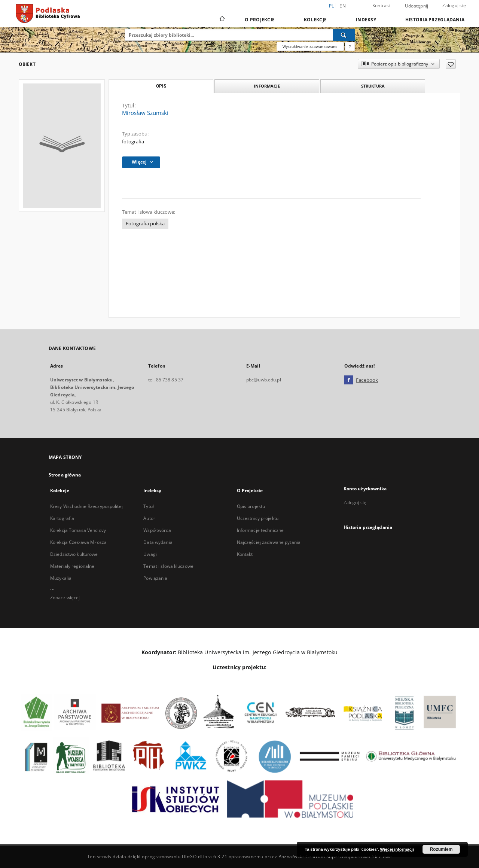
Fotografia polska (145, 224)
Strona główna (65, 475)
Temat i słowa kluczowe (168, 566)
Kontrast (382, 5)
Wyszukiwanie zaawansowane (310, 46)
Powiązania (155, 578)
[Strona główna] (222, 19)
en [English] (343, 6)
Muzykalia (61, 578)
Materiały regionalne (72, 566)
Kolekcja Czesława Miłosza (78, 542)
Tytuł (149, 506)
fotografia (133, 142)
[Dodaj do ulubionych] (451, 64)
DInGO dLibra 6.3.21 (205, 857)
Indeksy (366, 20)
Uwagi (150, 554)
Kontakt (245, 554)
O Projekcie (260, 20)
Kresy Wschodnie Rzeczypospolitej (86, 506)
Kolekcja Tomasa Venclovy (78, 530)
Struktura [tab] (373, 86)
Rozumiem (441, 849)
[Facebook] (349, 380)
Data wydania (158, 542)
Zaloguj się (454, 5)
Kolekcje (315, 20)
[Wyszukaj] (344, 35)
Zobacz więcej (65, 598)
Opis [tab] (161, 86)
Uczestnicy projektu (258, 518)
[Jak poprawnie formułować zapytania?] (350, 46)
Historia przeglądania (435, 20)
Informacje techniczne (260, 530)
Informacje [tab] (267, 86)
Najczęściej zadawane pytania (269, 542)
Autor (149, 518)
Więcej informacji (397, 849)
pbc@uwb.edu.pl (264, 380)
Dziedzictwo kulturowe (74, 554)
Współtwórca (157, 530)
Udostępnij (417, 6)
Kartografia (62, 518)
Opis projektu (251, 506)
